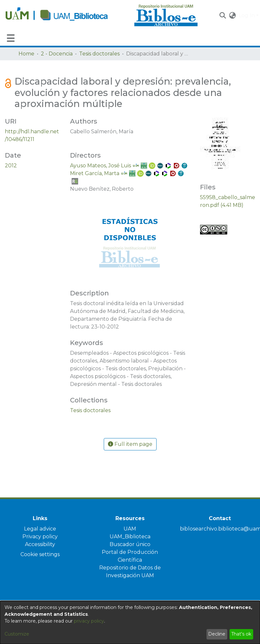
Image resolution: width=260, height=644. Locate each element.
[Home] (66, 16)
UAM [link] (130, 529)
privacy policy (89, 621)
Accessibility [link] (40, 544)
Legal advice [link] (40, 529)
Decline (217, 634)
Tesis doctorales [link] (99, 54)
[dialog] (130, 622)
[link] (90, 410)
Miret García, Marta (95, 173)
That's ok (241, 634)
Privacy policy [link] (40, 537)
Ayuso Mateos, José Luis (100, 166)
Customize (17, 634)
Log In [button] (247, 15)
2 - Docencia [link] (57, 54)
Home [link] (26, 54)
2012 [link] (11, 166)
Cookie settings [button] (40, 554)
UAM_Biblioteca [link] (130, 537)
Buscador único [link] (130, 544)
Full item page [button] (130, 444)
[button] (223, 16)
